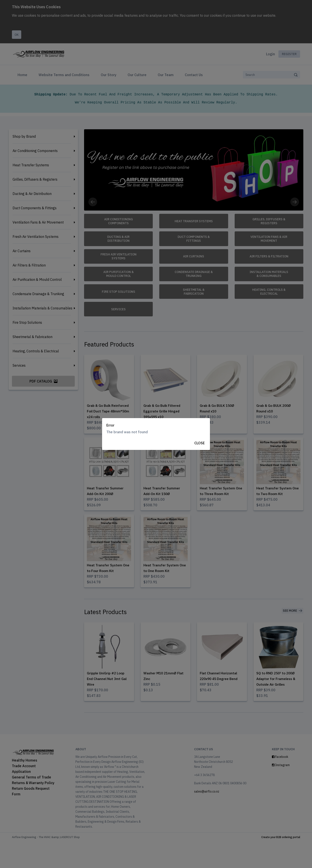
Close (200, 443)
